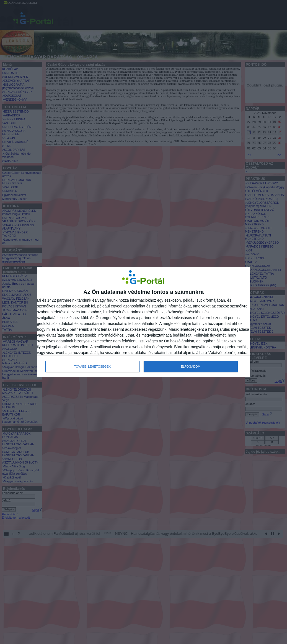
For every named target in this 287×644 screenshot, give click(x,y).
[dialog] (144, 322)
